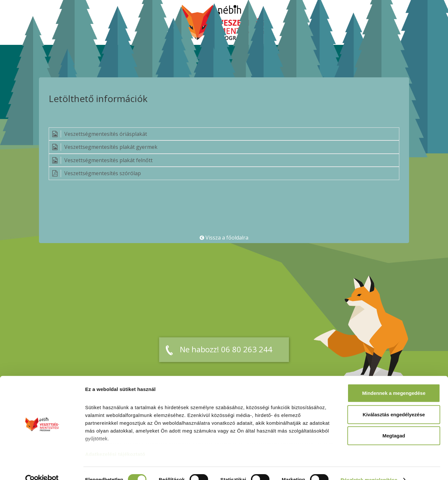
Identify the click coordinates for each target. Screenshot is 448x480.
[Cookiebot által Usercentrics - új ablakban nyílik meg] (42, 467)
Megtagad (394, 423)
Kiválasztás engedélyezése (394, 402)
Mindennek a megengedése (394, 381)
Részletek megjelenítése (369, 467)
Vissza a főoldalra (224, 238)
